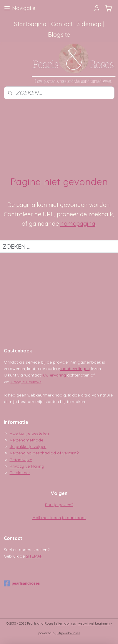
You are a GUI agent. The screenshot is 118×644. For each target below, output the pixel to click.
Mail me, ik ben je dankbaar (59, 518)
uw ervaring (54, 375)
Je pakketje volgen (28, 446)
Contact (62, 24)
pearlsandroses (22, 583)
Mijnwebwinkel (69, 633)
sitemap (62, 623)
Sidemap (89, 24)
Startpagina (30, 24)
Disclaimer (20, 473)
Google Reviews (26, 382)
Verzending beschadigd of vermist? (44, 453)
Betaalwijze (21, 460)
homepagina (78, 224)
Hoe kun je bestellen (29, 433)
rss (73, 623)
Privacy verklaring (27, 466)
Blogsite (59, 35)
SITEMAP (34, 556)
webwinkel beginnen (94, 623)
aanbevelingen (75, 369)
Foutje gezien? (59, 505)
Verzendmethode (26, 440)
